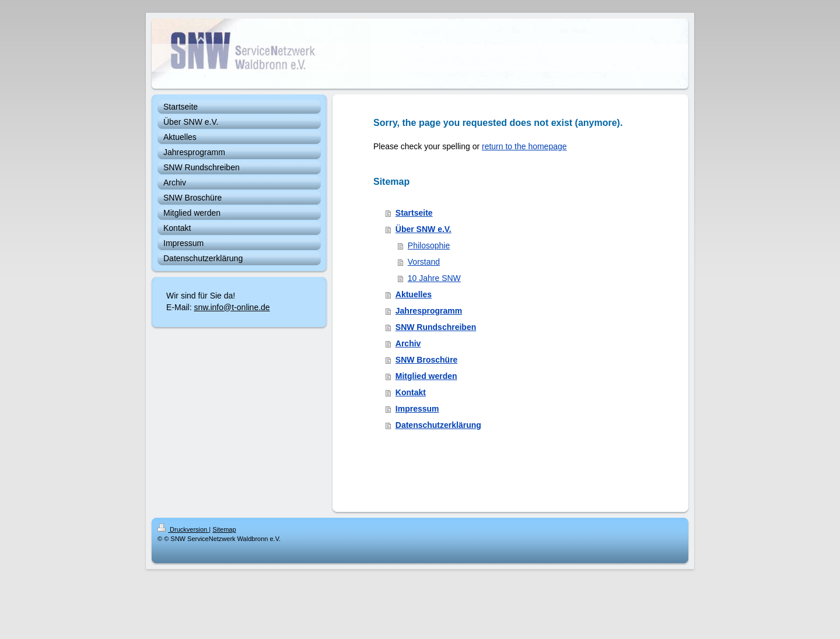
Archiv (408, 343)
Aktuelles (414, 294)
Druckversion (183, 529)
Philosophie (429, 245)
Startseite (414, 213)
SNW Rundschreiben (436, 327)
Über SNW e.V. (423, 229)
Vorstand (424, 262)
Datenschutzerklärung (438, 425)
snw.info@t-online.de (232, 307)
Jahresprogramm (429, 311)
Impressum (417, 409)
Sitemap (224, 529)
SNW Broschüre (427, 360)
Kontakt (411, 392)
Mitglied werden (426, 376)
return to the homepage (524, 146)
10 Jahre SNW (434, 278)
